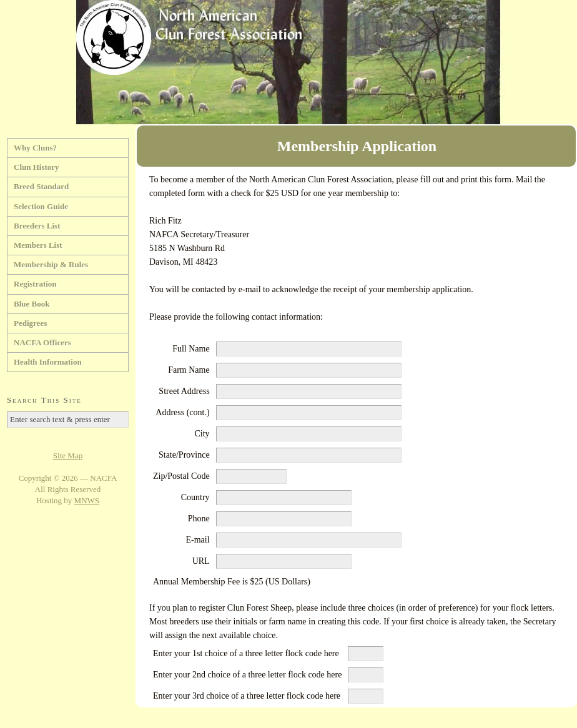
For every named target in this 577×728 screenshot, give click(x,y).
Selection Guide (41, 206)
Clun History (37, 167)
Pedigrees (30, 323)
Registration (35, 284)
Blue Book (32, 304)
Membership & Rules (51, 264)
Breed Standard (41, 186)
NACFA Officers (42, 342)
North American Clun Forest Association (288, 62)
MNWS (87, 500)
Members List (38, 245)
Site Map (68, 455)
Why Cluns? (35, 148)
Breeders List (37, 226)
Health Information (48, 362)
